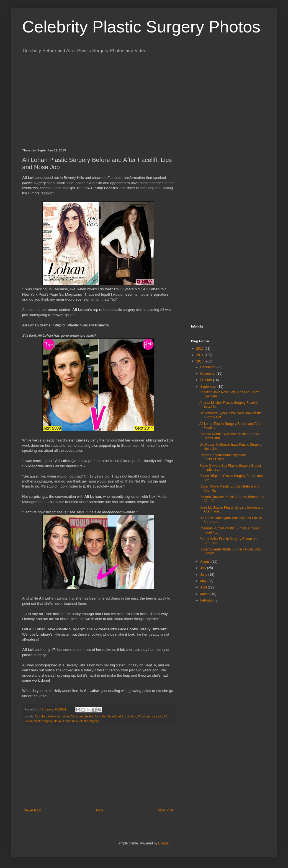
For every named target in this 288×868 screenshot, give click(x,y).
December (208, 367)
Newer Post (32, 810)
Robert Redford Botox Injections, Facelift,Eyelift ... (223, 457)
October (207, 380)
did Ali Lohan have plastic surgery (77, 721)
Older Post (165, 810)
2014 (200, 355)
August (206, 562)
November (208, 374)
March (205, 594)
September (209, 387)
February (207, 600)
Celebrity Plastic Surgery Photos (141, 27)
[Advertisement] (117, 100)
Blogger (164, 843)
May (204, 581)
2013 (200, 361)
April (204, 587)
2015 (200, 349)
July (204, 568)
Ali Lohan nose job (150, 716)
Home (99, 810)
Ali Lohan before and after (52, 716)
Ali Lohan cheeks (82, 716)
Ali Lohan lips (127, 716)
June (204, 575)
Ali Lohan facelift (106, 716)
